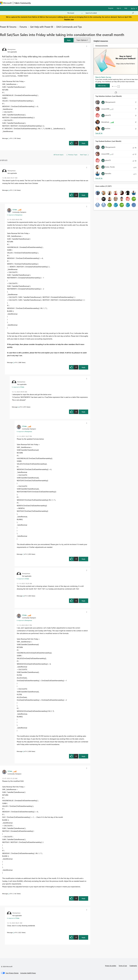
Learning (82, 3)
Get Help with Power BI (42, 27)
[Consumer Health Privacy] (28, 973)
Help (126, 8)
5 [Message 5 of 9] (14, 362)
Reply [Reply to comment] (84, 195)
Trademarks (133, 966)
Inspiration (45, 3)
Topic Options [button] (81, 40)
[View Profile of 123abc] (15, 210)
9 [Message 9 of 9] (23, 751)
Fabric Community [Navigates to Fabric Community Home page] (23, 3)
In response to (15, 215)
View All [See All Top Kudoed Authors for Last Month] (99, 178)
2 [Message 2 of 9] (9, 894)
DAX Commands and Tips (69, 27)
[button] (69, 40)
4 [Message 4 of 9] (9, 190)
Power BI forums (8, 27)
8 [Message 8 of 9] (23, 596)
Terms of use (123, 966)
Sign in (119, 8)
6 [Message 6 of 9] (18, 407)
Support (91, 3)
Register (111, 8)
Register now (69, 19)
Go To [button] (133, 8)
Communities (64, 3)
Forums (36, 3)
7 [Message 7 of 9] (23, 554)
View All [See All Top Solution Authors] (99, 133)
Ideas (54, 3)
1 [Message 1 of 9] (9, 138)
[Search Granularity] (75, 13)
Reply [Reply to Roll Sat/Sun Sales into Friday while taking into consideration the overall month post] (84, 143)
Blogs (73, 3)
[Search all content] (110, 13)
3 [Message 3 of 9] (14, 932)
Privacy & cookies (111, 966)
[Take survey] (103, 86)
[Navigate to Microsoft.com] (6, 3)
